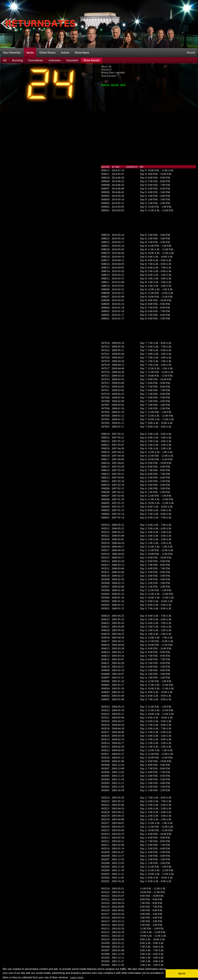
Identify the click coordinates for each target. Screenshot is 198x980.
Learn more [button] (77, 977)
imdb (123, 85)
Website (105, 85)
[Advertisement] (152, 24)
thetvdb (115, 85)
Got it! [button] (182, 974)
